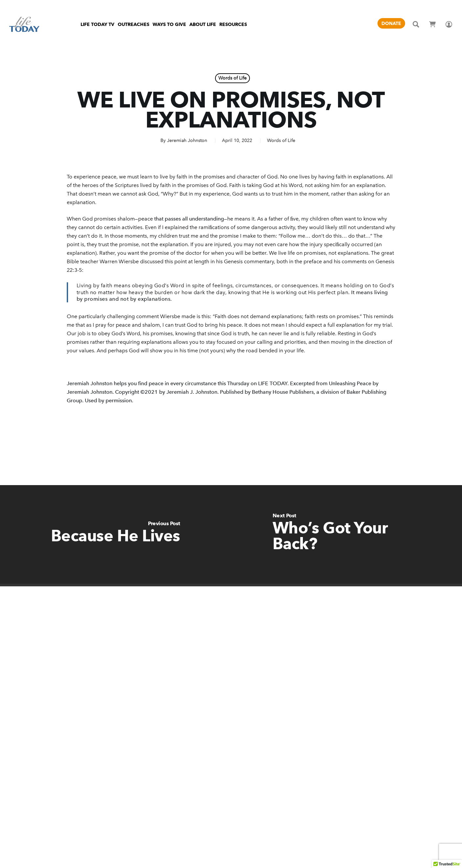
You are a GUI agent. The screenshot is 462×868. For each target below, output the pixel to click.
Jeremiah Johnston (187, 141)
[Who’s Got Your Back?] (347, 534)
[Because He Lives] (116, 534)
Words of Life (232, 78)
